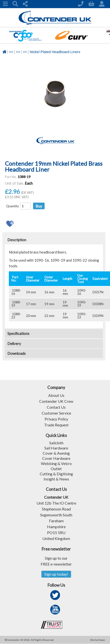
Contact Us (56, 407)
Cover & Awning (56, 453)
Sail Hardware (56, 448)
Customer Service (56, 413)
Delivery (14, 344)
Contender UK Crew (56, 401)
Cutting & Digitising (56, 474)
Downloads (17, 353)
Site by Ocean (98, 640)
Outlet (56, 469)
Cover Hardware (56, 458)
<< (11, 52)
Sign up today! (56, 574)
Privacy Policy (56, 419)
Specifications (18, 334)
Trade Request (56, 425)
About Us (56, 395)
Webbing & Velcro (56, 463)
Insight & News (56, 479)
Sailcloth (56, 443)
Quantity (12, 206)
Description (17, 240)
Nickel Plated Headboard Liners (55, 52)
